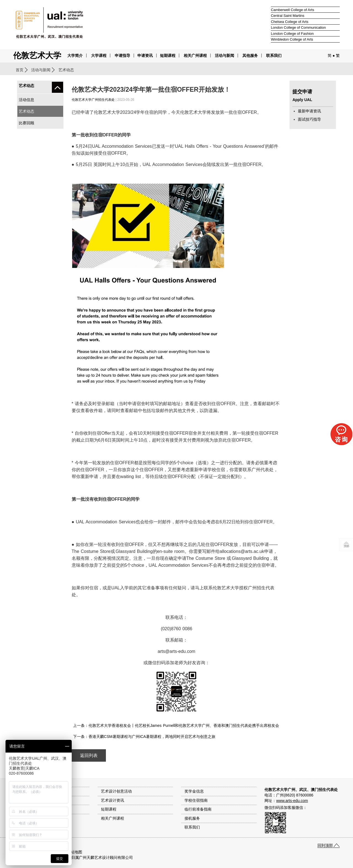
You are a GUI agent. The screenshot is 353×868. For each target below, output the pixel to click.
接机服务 (192, 818)
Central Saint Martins (288, 16)
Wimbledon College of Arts (292, 39)
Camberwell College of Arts (292, 10)
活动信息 (26, 100)
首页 (20, 70)
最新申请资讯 (309, 111)
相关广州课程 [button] (195, 56)
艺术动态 (26, 111)
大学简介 (75, 56)
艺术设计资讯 (113, 800)
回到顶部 (325, 845)
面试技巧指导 (309, 119)
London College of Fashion (292, 34)
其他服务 (250, 56)
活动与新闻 (41, 70)
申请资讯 (145, 56)
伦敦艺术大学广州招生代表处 (93, 100)
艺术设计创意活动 (116, 791)
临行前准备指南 (198, 809)
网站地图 (74, 852)
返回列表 (89, 755)
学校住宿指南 (196, 800)
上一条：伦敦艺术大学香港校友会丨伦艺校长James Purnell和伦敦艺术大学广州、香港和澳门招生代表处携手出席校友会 (176, 725)
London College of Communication (298, 27)
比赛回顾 (26, 123)
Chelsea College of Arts (290, 22)
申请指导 (122, 56)
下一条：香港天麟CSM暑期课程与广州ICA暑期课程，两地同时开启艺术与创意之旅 (144, 737)
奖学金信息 (194, 791)
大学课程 (99, 56)
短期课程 (168, 56)
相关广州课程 (113, 818)
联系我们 (274, 56)
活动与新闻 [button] (224, 56)
